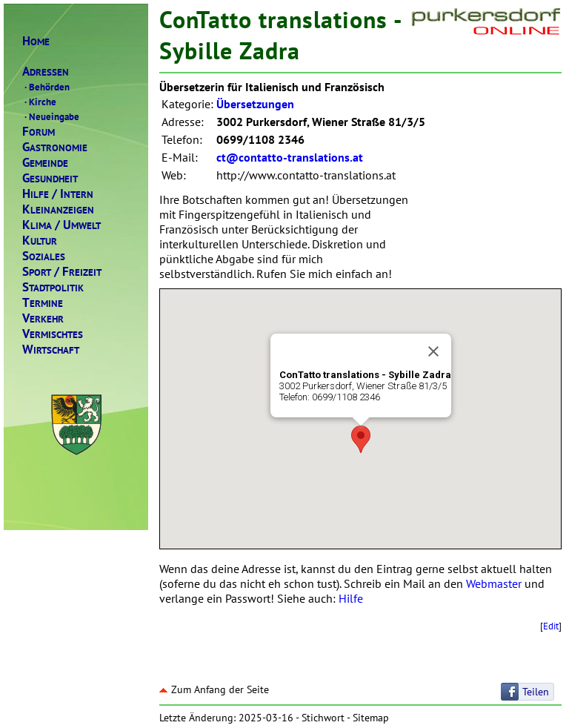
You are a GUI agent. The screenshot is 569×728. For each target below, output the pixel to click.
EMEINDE (45, 163)
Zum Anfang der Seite (214, 689)
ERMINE (43, 303)
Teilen (536, 692)
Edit (551, 626)
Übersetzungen (255, 104)
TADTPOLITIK (53, 287)
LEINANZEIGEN (58, 209)
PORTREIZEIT (62, 272)
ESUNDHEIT (50, 178)
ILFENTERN (58, 194)
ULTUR (40, 241)
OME (36, 41)
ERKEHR (43, 318)
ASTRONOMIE (55, 147)
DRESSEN (46, 72)
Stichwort (323, 718)
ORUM (39, 132)
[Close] (433, 351)
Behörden (46, 87)
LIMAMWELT (61, 225)
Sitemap (371, 718)
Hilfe (351, 598)
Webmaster (494, 583)
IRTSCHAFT (51, 350)
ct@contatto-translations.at (290, 157)
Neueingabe (51, 116)
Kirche (39, 102)
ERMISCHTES (53, 334)
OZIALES (44, 256)
